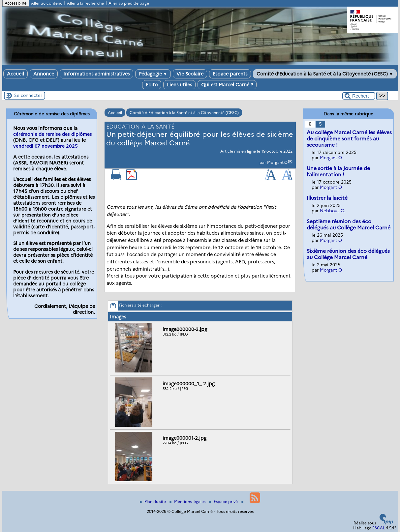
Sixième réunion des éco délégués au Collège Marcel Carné (348, 254)
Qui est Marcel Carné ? (227, 85)
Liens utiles (179, 85)
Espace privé (224, 502)
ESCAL (379, 528)
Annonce (44, 74)
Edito (152, 85)
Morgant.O (277, 162)
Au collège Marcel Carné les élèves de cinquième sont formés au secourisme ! (349, 139)
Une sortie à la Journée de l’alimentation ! (338, 171)
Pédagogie (153, 74)
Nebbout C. (333, 211)
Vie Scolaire (190, 74)
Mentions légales (188, 502)
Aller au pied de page (129, 3)
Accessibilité (16, 3)
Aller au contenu (47, 3)
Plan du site (153, 502)
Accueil (15, 74)
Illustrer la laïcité (327, 198)
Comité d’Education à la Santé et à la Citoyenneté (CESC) (325, 74)
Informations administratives (96, 74)
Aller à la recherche (85, 3)
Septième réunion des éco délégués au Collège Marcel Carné (349, 224)
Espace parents (230, 74)
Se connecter (28, 95)
